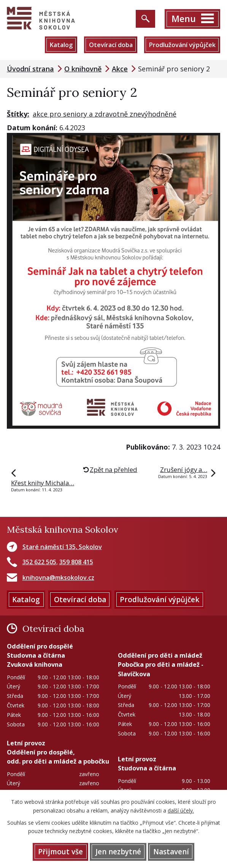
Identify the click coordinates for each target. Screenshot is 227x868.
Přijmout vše (60, 852)
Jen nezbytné (118, 852)
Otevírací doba (111, 45)
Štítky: (18, 114)
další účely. (181, 810)
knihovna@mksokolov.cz (58, 578)
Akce (120, 69)
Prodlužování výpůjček (182, 45)
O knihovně (83, 69)
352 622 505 (39, 562)
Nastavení (171, 852)
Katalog (61, 45)
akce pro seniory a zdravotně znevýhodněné (105, 114)
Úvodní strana (30, 69)
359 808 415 (76, 562)
